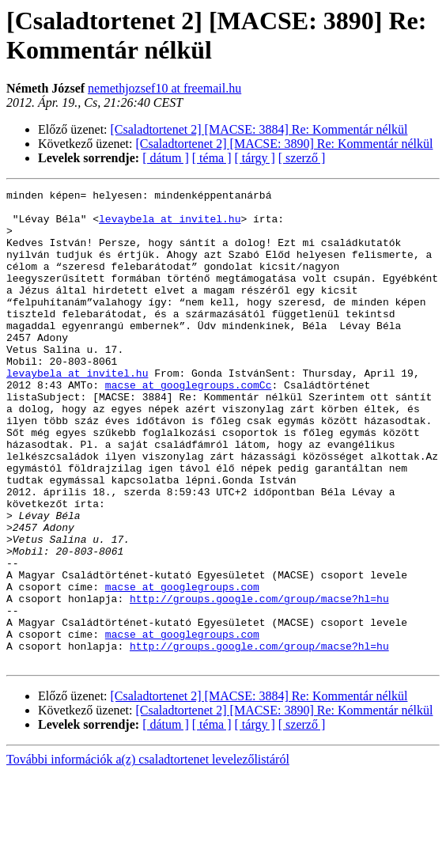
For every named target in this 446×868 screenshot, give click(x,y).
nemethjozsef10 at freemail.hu (164, 88)
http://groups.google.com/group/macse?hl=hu (259, 681)
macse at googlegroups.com (182, 667)
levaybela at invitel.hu (170, 226)
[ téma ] (212, 158)
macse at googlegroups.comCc (189, 425)
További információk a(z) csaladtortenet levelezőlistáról (148, 854)
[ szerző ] (302, 158)
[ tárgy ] (255, 158)
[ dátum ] (166, 158)
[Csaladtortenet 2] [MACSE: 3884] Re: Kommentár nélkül (259, 129)
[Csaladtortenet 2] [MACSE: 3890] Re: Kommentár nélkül (285, 144)
